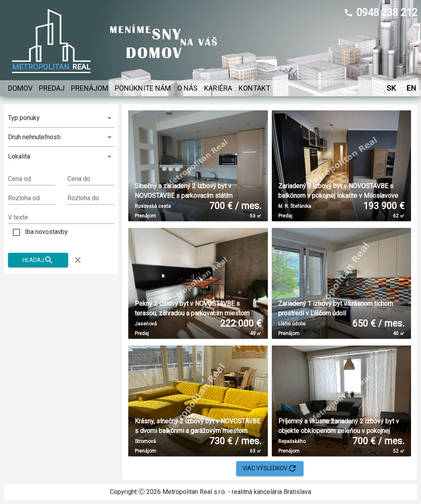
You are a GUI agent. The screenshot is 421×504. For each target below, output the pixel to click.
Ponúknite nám (143, 88)
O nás (187, 88)
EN (411, 88)
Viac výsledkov (270, 468)
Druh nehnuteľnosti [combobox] (34, 137)
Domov (20, 88)
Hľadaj (38, 260)
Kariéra (218, 88)
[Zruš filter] (78, 260)
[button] (61, 156)
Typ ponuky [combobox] (24, 118)
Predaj (52, 88)
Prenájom (90, 88)
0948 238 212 (387, 13)
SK (391, 88)
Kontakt (254, 88)
